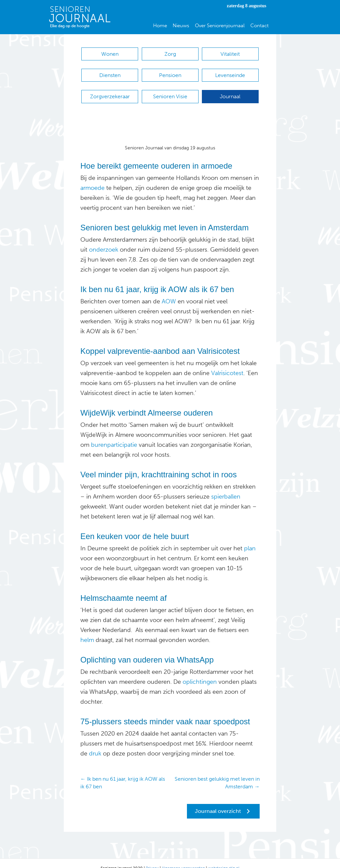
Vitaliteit (230, 54)
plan (249, 538)
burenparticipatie (113, 435)
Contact (259, 26)
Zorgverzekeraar (110, 90)
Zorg (170, 54)
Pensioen (170, 72)
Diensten (110, 72)
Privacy (152, 858)
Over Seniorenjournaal (220, 26)
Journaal (230, 90)
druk (94, 744)
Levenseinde (230, 72)
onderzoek (104, 240)
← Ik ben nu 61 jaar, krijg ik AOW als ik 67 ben (123, 773)
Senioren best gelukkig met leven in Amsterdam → (217, 773)
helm (87, 630)
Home (160, 26)
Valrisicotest (226, 363)
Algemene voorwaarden (183, 858)
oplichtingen (199, 672)
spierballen (225, 487)
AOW (169, 291)
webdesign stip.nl (224, 858)
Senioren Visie (170, 90)
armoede (92, 178)
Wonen (110, 54)
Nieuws (181, 26)
